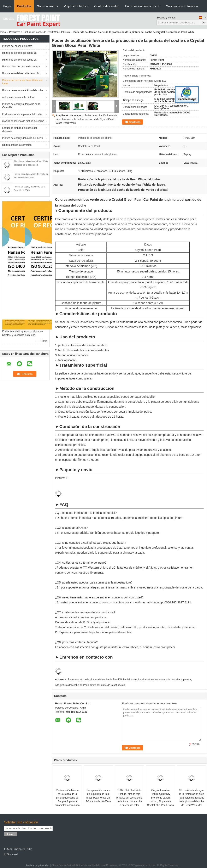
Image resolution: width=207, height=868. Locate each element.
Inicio (3, 32)
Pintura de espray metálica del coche (23, 90)
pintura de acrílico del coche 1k (19, 53)
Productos (24, 6)
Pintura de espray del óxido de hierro (23, 138)
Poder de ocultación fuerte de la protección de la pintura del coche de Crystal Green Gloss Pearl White (86, 119)
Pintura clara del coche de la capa (21, 67)
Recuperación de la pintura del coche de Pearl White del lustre (102, 680)
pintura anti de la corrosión (17, 145)
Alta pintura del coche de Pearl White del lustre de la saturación (90, 685)
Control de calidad (107, 6)
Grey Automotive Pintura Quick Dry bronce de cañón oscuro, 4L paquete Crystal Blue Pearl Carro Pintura (160, 800)
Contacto (135, 122)
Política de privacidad (37, 865)
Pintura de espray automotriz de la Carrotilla (21, 106)
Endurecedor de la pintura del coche (22, 114)
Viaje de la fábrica (76, 6)
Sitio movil (11, 854)
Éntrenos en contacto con (143, 6)
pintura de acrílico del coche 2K (20, 60)
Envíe (11, 834)
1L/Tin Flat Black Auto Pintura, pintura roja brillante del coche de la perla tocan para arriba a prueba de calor (129, 798)
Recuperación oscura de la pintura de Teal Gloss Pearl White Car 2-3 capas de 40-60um (98, 796)
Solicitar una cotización (182, 6)
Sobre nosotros (47, 6)
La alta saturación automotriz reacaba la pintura (164, 680)
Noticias (8, 19)
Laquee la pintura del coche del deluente (20, 130)
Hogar (7, 6)
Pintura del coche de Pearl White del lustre (47, 32)
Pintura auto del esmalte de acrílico (22, 73)
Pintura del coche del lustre (17, 46)
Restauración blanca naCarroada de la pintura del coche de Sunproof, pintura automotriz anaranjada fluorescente (67, 800)
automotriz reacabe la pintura (18, 97)
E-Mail (8, 849)
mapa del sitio (23, 849)
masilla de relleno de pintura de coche (23, 121)
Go (204, 22)
